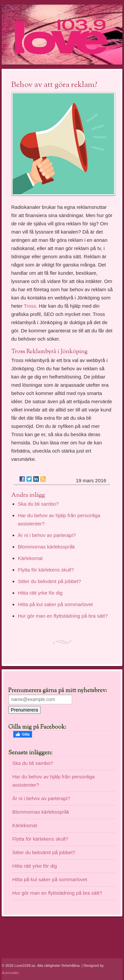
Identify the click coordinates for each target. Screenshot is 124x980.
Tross (30, 306)
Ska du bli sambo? (38, 504)
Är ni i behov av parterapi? (47, 535)
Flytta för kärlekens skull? (46, 570)
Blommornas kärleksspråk (46, 547)
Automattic (10, 973)
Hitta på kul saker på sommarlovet (55, 604)
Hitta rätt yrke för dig (40, 593)
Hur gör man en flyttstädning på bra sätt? (63, 616)
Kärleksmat (30, 558)
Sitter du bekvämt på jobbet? (49, 581)
